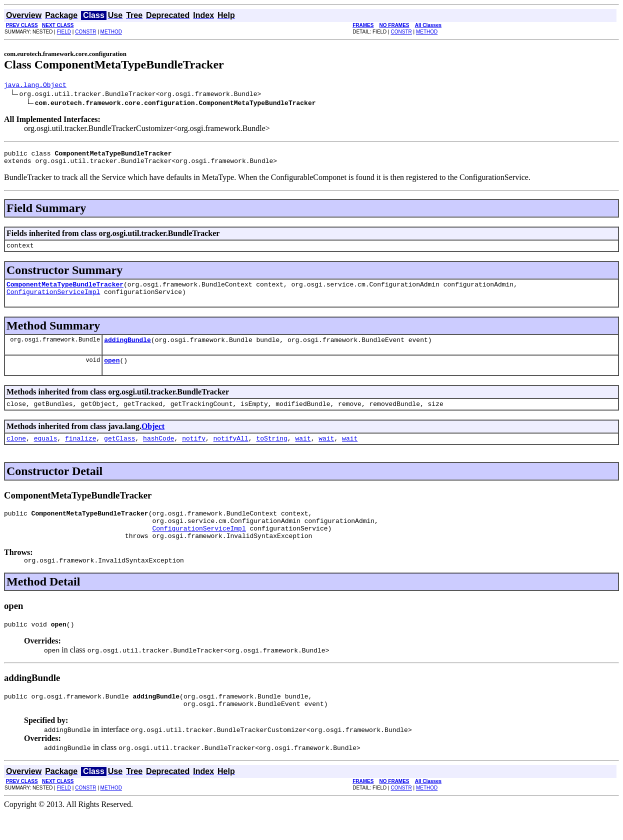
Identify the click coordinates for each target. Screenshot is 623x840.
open (112, 372)
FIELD (64, 32)
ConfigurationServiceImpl (53, 300)
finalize (80, 453)
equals (46, 453)
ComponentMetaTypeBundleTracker (65, 291)
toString (271, 453)
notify (194, 453)
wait (303, 453)
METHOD (111, 32)
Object (153, 440)
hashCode (158, 453)
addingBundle (127, 350)
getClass (119, 453)
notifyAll (231, 453)
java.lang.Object (35, 86)
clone (16, 453)
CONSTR (85, 32)
